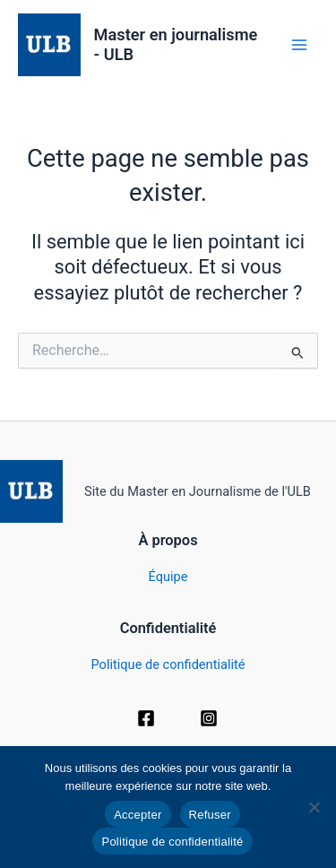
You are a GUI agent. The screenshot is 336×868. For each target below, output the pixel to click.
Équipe (168, 577)
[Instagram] (209, 718)
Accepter (138, 815)
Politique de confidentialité (168, 664)
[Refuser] (314, 807)
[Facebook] (146, 718)
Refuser (210, 815)
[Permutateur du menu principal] (299, 45)
